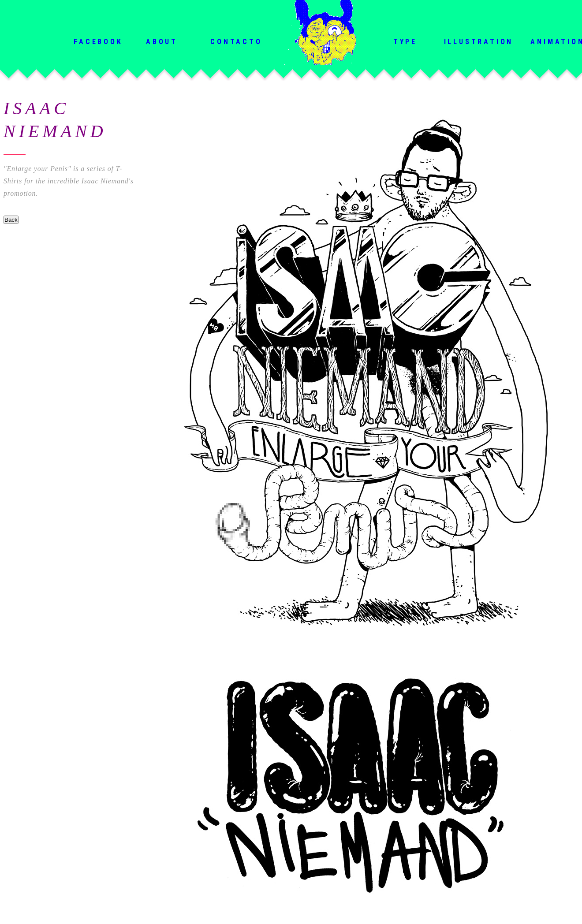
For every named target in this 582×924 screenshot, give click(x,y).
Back (11, 220)
